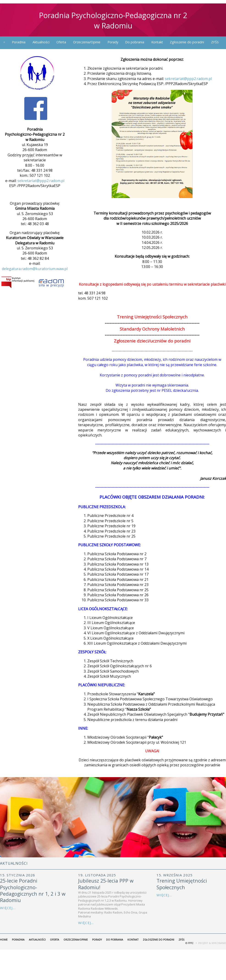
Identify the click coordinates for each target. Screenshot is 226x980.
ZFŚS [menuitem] (215, 42)
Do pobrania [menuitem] (135, 42)
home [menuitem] (4, 42)
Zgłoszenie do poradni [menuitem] (187, 42)
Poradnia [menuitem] (19, 42)
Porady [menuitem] (113, 42)
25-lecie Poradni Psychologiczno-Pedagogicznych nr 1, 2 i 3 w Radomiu (33, 890)
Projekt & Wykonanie (212, 943)
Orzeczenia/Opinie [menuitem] (87, 42)
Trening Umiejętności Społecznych (182, 884)
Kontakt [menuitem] (157, 42)
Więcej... (8, 908)
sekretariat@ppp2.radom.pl (41, 181)
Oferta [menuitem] (61, 42)
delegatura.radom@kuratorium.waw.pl (35, 269)
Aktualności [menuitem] (41, 42)
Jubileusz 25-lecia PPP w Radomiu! (106, 884)
